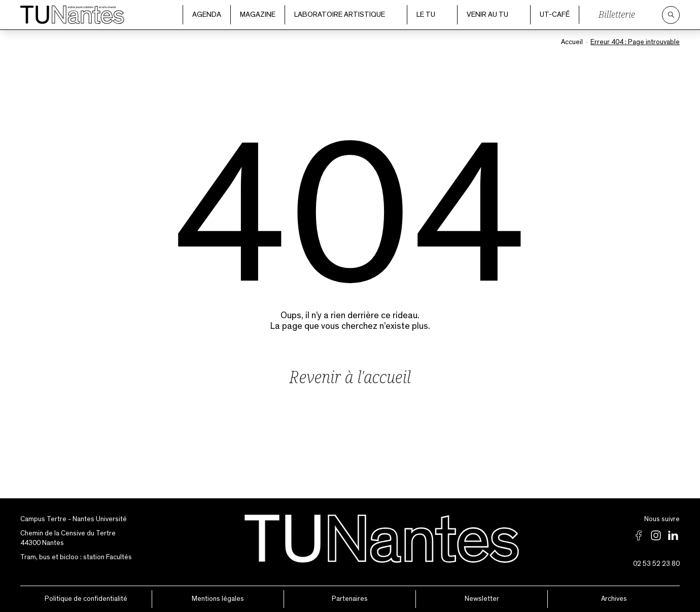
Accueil (572, 42)
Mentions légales (218, 599)
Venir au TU (494, 15)
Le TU (432, 15)
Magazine (258, 14)
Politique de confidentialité (86, 599)
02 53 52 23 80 (656, 564)
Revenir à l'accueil (350, 377)
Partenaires (350, 599)
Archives (614, 599)
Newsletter (482, 599)
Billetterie (617, 14)
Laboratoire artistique (346, 15)
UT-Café (555, 14)
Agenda (207, 14)
